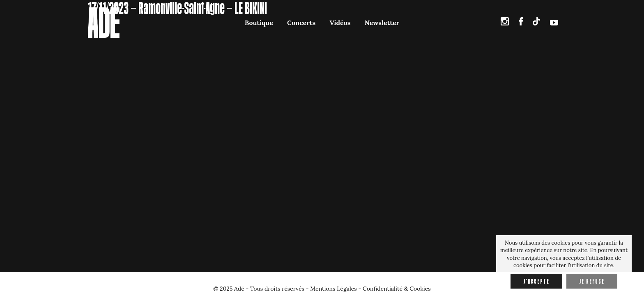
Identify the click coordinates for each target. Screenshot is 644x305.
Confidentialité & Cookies (397, 289)
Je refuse (592, 281)
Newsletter (382, 23)
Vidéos (340, 23)
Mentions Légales (333, 289)
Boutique (259, 23)
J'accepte (536, 281)
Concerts (301, 23)
